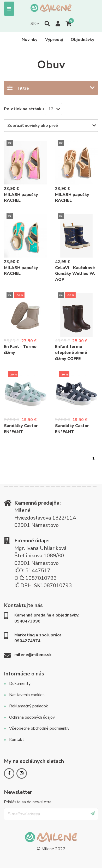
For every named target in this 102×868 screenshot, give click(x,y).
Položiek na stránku (24, 109)
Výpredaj (54, 40)
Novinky (29, 40)
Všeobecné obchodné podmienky (39, 728)
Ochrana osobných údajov (32, 717)
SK (33, 24)
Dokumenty (20, 684)
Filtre (23, 88)
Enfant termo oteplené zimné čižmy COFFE (71, 353)
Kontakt (17, 740)
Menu (9, 9)
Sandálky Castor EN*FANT (21, 429)
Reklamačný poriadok (29, 706)
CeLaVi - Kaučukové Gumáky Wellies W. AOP (75, 274)
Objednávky (82, 40)
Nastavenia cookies (27, 695)
